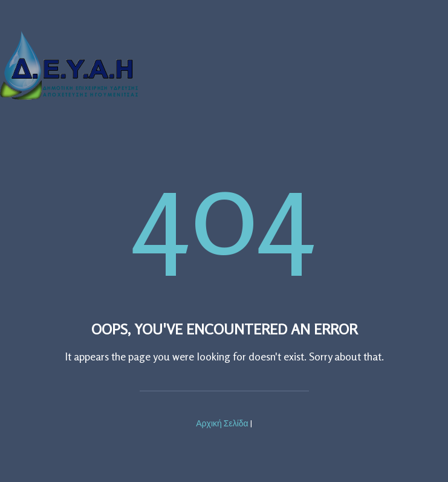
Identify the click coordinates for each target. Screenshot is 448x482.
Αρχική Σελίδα (222, 423)
